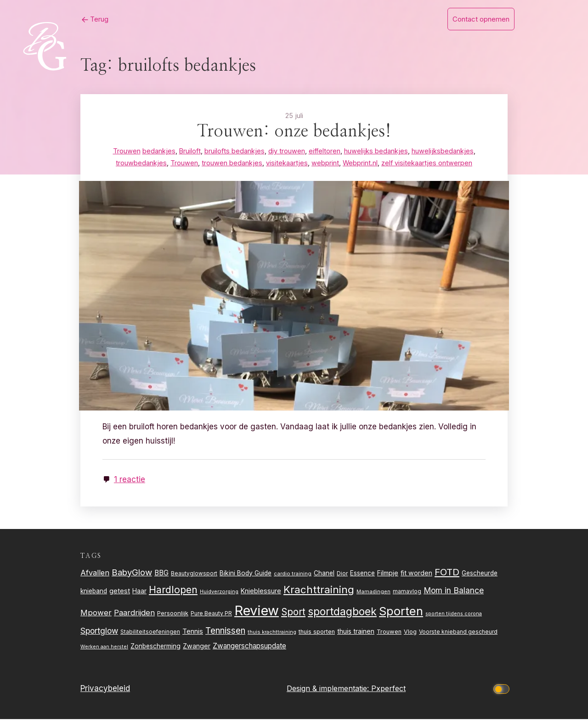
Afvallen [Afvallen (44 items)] (95, 574)
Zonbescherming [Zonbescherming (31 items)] (155, 647)
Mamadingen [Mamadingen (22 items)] (373, 593)
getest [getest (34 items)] (120, 592)
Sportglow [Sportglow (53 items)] (99, 632)
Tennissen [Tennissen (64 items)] (225, 632)
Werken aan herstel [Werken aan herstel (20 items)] (104, 648)
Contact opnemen (481, 19)
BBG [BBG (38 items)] (161, 574)
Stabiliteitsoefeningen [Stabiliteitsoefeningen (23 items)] (150, 633)
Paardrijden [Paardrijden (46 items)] (134, 614)
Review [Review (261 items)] (257, 612)
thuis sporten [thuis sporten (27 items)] (317, 633)
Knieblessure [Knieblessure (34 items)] (261, 592)
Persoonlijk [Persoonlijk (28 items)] (173, 614)
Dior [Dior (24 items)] (342, 574)
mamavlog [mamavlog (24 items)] (407, 593)
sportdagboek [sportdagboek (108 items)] (342, 613)
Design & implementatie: (329, 689)
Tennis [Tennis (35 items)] (193, 632)
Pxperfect (388, 689)
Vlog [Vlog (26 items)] (410, 633)
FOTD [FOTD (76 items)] (447, 573)
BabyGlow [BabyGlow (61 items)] (132, 573)
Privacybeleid (105, 689)
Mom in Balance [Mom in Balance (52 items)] (454, 592)
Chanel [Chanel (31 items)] (324, 574)
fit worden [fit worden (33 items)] (416, 574)
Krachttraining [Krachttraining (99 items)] (319, 591)
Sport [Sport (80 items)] (293, 613)
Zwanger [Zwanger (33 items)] (197, 647)
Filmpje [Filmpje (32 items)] (388, 574)
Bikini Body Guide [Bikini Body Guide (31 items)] (246, 574)
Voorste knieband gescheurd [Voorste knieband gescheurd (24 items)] (458, 633)
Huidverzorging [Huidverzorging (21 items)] (219, 593)
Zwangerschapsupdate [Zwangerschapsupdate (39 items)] (249, 647)
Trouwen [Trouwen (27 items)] (389, 633)
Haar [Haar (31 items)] (139, 592)
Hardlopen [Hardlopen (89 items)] (173, 591)
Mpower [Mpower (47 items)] (96, 614)
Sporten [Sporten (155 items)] (401, 612)
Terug (87, 19)
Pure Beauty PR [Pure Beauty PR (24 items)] (211, 615)
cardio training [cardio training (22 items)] (293, 574)
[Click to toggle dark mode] (503, 689)
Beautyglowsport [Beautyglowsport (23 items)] (194, 574)
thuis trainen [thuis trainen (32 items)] (356, 632)
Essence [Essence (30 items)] (362, 574)
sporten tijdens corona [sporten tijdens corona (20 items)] (454, 615)
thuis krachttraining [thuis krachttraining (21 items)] (272, 633)
